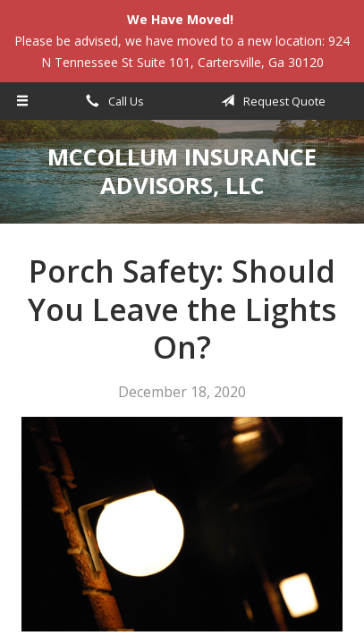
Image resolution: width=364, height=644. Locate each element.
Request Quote (270, 101)
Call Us (112, 101)
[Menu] (23, 101)
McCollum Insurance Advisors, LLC (182, 171)
